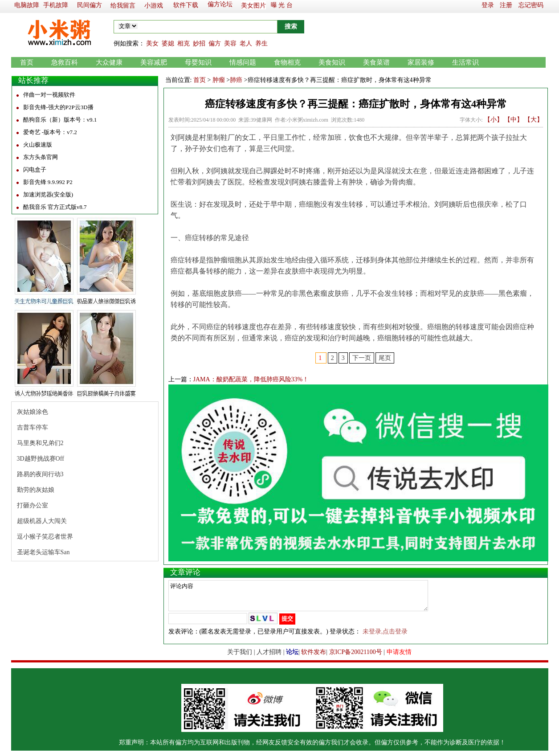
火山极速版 (38, 145)
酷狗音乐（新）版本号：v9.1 (60, 120)
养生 (261, 43)
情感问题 (243, 62)
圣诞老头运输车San (43, 552)
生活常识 (465, 62)
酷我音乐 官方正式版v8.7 (55, 207)
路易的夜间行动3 (40, 474)
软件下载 (186, 5)
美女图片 (253, 6)
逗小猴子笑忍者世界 (45, 537)
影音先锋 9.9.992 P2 (48, 182)
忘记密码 (531, 5)
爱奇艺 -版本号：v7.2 (50, 132)
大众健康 (109, 62)
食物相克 (287, 62)
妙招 (199, 43)
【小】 (494, 120)
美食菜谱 (376, 62)
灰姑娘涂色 (33, 412)
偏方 (215, 43)
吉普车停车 (33, 427)
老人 (246, 43)
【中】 (514, 120)
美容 (230, 43)
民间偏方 (90, 5)
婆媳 (168, 43)
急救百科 (65, 62)
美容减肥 (154, 62)
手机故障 (56, 5)
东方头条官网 (41, 157)
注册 (506, 5)
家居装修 (421, 62)
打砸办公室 (33, 505)
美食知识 (332, 62)
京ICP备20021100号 (356, 657)
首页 (27, 62)
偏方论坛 (220, 4)
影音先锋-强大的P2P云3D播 (58, 107)
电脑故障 (27, 5)
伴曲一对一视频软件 (49, 95)
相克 (184, 43)
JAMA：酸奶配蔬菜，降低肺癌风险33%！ (251, 379)
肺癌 (236, 80)
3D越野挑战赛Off (41, 459)
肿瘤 (219, 80)
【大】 (534, 120)
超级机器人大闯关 (42, 521)
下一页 (362, 358)
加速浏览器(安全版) (48, 194)
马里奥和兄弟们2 (40, 443)
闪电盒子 (35, 170)
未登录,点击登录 (385, 637)
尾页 (385, 358)
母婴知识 (198, 62)
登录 (488, 5)
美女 (152, 43)
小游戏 (154, 6)
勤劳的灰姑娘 (36, 490)
